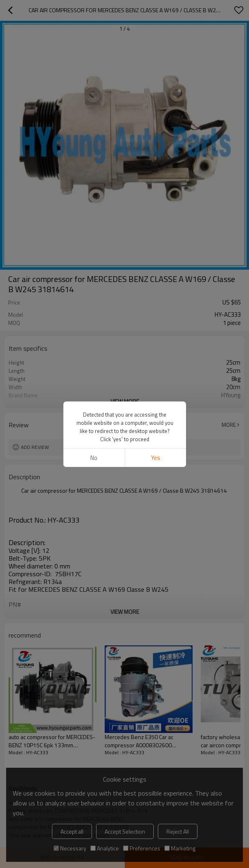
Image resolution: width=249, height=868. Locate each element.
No (94, 458)
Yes (155, 458)
